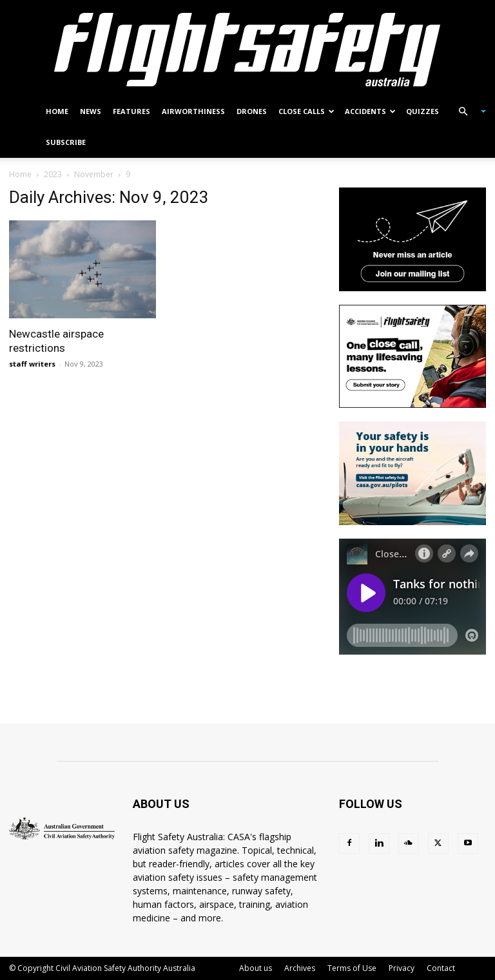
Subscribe (66, 142)
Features (131, 111)
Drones (252, 111)
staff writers (32, 364)
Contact (441, 968)
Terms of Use (352, 968)
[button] (467, 112)
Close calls (306, 111)
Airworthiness (193, 111)
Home (57, 111)
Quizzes (422, 111)
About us (256, 968)
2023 (53, 174)
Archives (300, 968)
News (91, 111)
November (94, 174)
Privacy (402, 968)
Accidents (370, 111)
